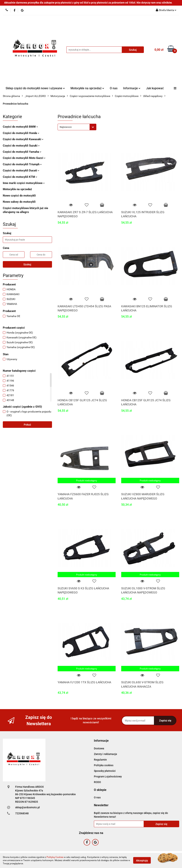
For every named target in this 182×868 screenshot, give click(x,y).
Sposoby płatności (105, 771)
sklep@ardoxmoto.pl (27, 807)
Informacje (132, 88)
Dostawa (99, 748)
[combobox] (77, 127)
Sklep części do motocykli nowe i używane (35, 88)
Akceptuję (142, 861)
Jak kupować (155, 88)
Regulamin (100, 760)
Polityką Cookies (55, 857)
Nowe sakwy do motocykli (19, 202)
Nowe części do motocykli (19, 196)
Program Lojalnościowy (108, 776)
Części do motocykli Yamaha (22, 152)
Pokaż (27, 425)
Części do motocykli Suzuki (21, 146)
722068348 (22, 813)
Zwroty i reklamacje (105, 754)
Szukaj (27, 264)
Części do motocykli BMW (20, 127)
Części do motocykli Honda (21, 133)
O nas (114, 88)
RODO (97, 782)
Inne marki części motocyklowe (24, 183)
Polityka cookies (104, 765)
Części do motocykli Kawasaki (23, 139)
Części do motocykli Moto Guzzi (24, 158)
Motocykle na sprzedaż (87, 88)
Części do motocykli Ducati (21, 170)
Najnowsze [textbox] (66, 127)
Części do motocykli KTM (20, 177)
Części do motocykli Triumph (22, 164)
